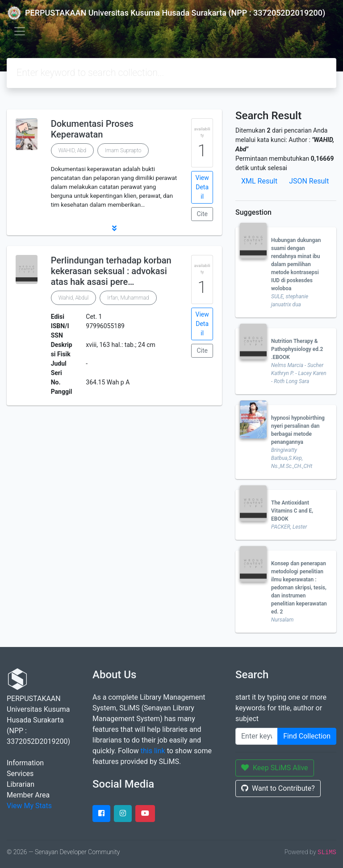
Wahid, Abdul (74, 298)
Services (20, 774)
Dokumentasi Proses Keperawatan (92, 129)
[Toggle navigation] (20, 31)
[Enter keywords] (257, 736)
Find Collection (307, 736)
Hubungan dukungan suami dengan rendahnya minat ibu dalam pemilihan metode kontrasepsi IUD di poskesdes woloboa (296, 264)
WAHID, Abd (72, 150)
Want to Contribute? (278, 788)
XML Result (259, 181)
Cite (202, 214)
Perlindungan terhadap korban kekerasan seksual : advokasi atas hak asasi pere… (111, 271)
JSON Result (309, 181)
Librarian (21, 784)
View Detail (202, 187)
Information (25, 763)
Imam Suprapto (123, 150)
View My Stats (29, 806)
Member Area (28, 795)
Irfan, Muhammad (128, 298)
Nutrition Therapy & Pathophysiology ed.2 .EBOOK (297, 349)
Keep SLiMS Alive (275, 768)
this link (153, 751)
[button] (114, 228)
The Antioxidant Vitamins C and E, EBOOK (292, 511)
